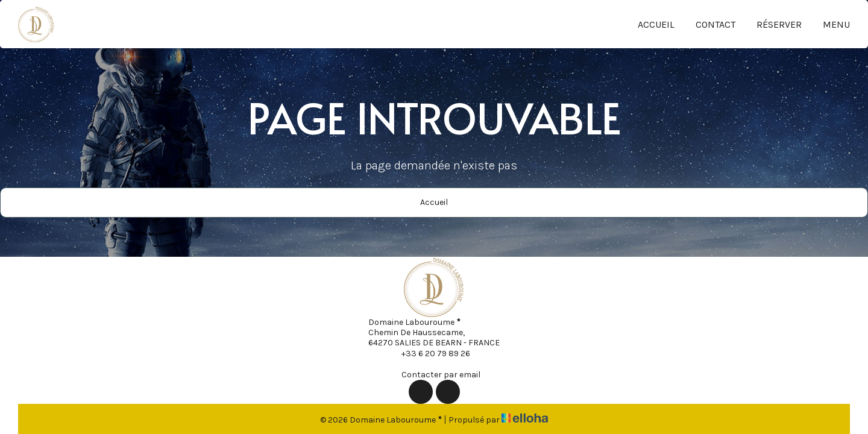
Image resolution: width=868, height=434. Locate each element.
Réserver (779, 24)
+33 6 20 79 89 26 (429, 353)
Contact (715, 24)
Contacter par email (434, 374)
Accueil (656, 24)
